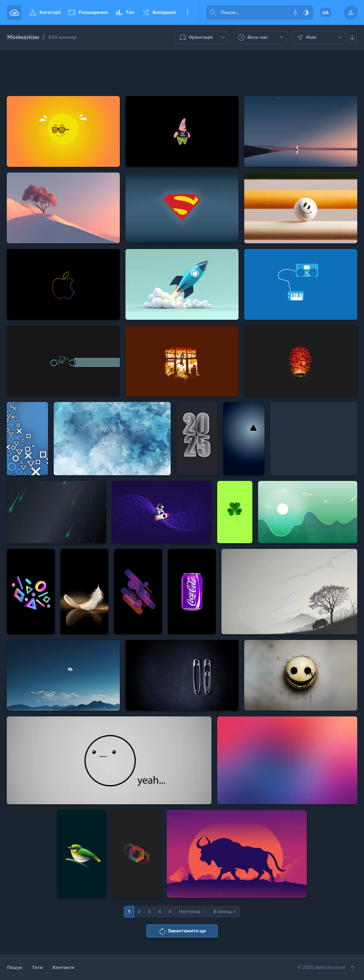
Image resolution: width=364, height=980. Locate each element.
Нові (320, 37)
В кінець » (225, 912)
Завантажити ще (182, 931)
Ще (187, 12)
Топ (125, 12)
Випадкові (159, 12)
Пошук (15, 967)
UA (326, 13)
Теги (37, 967)
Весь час (261, 37)
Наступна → (192, 912)
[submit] (213, 12)
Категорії (44, 12)
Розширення (88, 12)
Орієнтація (203, 37)
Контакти (63, 967)
